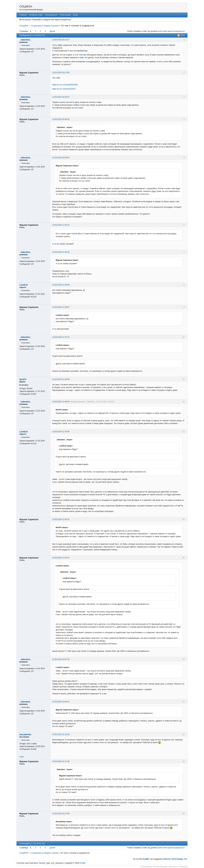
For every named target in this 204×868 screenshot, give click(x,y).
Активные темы (36, 15)
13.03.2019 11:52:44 (61, 558)
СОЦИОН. (26, 7)
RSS (183, 35)
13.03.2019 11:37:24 (61, 337)
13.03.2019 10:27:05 (61, 73)
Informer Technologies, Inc (175, 859)
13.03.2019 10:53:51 (61, 158)
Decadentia (25, 734)
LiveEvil (24, 285)
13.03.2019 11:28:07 (61, 307)
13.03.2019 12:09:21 (61, 702)
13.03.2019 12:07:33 (61, 659)
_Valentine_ (25, 40)
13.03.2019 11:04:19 (61, 252)
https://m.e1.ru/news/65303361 (65, 85)
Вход (75, 15)
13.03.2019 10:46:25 (61, 119)
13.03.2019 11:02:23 (61, 225)
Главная (23, 15)
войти (160, 31)
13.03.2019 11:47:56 (61, 432)
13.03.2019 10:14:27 (61, 40)
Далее (52, 31)
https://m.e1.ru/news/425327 (64, 89)
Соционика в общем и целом (45, 26)
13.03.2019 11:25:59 (61, 285)
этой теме (79, 55)
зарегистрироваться (176, 31)
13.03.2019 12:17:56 (61, 814)
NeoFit (23, 379)
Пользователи (51, 15)
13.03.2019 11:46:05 (61, 402)
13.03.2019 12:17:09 (61, 761)
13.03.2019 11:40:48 (61, 379)
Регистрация (65, 15)
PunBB (146, 859)
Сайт (22, 757)
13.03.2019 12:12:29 (61, 734)
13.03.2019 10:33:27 (61, 97)
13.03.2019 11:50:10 (61, 519)
